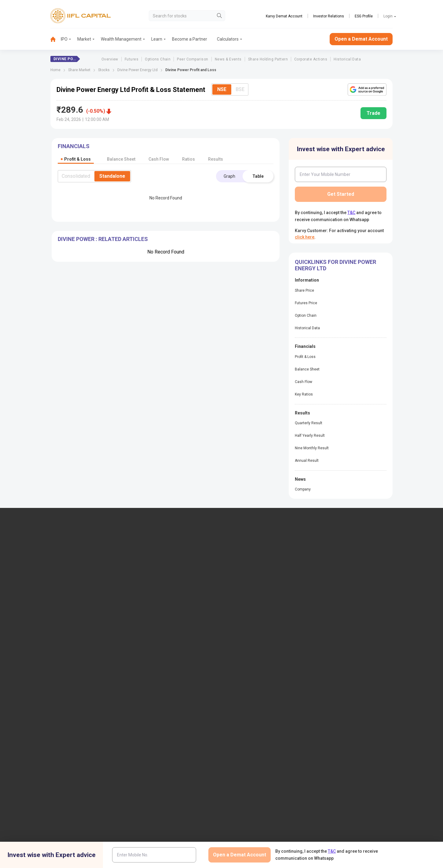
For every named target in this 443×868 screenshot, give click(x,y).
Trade (373, 113)
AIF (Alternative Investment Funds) (355, 589)
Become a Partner (190, 39)
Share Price (304, 290)
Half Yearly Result (310, 436)
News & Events (228, 59)
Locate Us (151, 569)
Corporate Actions (311, 59)
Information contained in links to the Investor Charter (176, 692)
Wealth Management (121, 39)
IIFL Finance (244, 559)
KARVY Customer (249, 634)
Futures (132, 59)
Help (237, 709)
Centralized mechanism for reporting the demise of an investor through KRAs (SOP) (361, 714)
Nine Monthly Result (312, 448)
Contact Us (152, 579)
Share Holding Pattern (268, 59)
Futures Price (306, 303)
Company (303, 489)
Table (258, 176)
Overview (110, 59)
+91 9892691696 (42, 593)
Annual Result (307, 461)
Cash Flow (304, 382)
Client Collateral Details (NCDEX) (354, 664)
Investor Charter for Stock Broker (172, 664)
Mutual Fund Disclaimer (366, 761)
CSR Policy (325, 761)
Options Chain (158, 59)
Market (84, 39)
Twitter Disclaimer (150, 761)
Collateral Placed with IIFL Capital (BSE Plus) (359, 697)
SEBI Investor (335, 684)
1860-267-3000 (42, 575)
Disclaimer (66, 761)
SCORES (149, 704)
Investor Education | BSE (346, 654)
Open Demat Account (343, 559)
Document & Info (157, 654)
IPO (64, 39)
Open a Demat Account (361, 39)
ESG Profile (364, 16)
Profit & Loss (305, 357)
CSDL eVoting (336, 634)
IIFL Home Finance (250, 569)
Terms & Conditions (250, 761)
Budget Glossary (248, 624)
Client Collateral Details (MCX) (351, 674)
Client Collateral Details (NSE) (351, 644)
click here (305, 237)
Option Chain (306, 315)
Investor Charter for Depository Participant (171, 677)
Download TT (154, 634)
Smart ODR (152, 724)
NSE (222, 89)
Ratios (189, 159)
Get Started (341, 194)
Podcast (240, 644)
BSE (240, 89)
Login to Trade (155, 624)
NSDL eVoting (336, 624)
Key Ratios (304, 394)
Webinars (241, 654)
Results (216, 159)
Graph (229, 176)
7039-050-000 (74, 575)
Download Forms (158, 644)
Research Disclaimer (105, 761)
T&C (351, 213)
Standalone (112, 176)
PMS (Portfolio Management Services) (359, 579)
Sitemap (240, 699)
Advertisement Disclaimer (199, 761)
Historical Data (347, 59)
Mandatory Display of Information (264, 664)
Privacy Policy (291, 761)
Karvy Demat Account (284, 16)
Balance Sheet (307, 369)
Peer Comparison (192, 59)
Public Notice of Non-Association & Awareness (265, 677)
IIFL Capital (152, 559)
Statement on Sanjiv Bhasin (258, 689)
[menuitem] (56, 39)
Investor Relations (329, 16)
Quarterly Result (309, 423)
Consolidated (76, 176)
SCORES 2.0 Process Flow (166, 714)
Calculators (228, 39)
